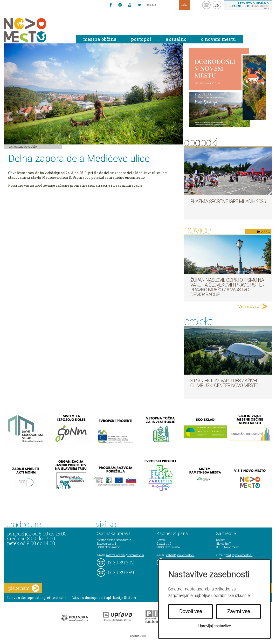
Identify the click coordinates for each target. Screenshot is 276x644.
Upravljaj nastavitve (215, 626)
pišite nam (24, 588)
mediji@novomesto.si (239, 555)
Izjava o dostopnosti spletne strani (37, 598)
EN (217, 5)
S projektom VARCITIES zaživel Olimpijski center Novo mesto (224, 383)
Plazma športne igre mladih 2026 (228, 201)
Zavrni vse (239, 611)
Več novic (248, 306)
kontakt (206, 5)
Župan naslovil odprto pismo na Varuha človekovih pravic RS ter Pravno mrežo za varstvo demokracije (227, 287)
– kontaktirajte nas (249, 6)
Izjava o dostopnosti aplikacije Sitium (104, 598)
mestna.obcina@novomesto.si (125, 555)
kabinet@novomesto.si (180, 555)
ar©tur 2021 (138, 636)
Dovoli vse (191, 611)
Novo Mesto (36, 30)
